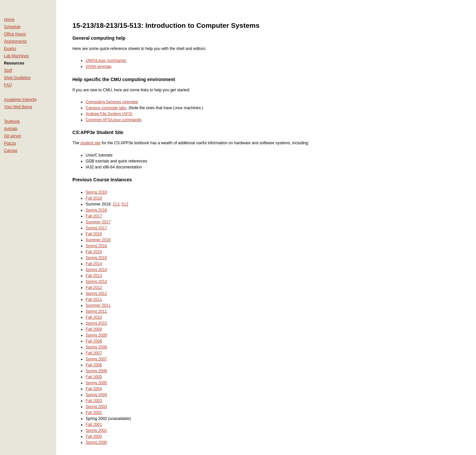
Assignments (15, 41)
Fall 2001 (94, 425)
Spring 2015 (96, 258)
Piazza (10, 143)
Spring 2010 (96, 323)
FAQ (8, 85)
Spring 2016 (96, 246)
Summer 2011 (98, 305)
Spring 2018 (96, 210)
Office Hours (15, 34)
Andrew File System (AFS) (109, 114)
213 (116, 204)
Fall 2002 (94, 413)
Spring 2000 (96, 442)
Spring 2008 (96, 347)
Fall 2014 (94, 264)
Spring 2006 (96, 371)
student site (90, 143)
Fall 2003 (94, 401)
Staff (8, 70)
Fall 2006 (94, 365)
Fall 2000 (94, 436)
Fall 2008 (94, 341)
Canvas (11, 151)
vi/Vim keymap (99, 67)
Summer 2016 (98, 240)
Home (9, 20)
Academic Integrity (20, 100)
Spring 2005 (96, 383)
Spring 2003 (96, 407)
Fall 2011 (94, 299)
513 (125, 204)
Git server (13, 136)
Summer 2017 (98, 222)
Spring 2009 (96, 335)
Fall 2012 (94, 288)
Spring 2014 (96, 270)
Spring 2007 (96, 359)
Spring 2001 (96, 431)
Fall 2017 (94, 216)
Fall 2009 (94, 329)
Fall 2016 (94, 234)
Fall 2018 (94, 198)
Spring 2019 (96, 192)
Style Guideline (17, 78)
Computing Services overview (112, 102)
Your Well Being (18, 107)
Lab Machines (16, 56)
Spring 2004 (96, 395)
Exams (10, 49)
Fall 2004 (94, 389)
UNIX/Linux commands (106, 61)
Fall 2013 (94, 276)
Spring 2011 (96, 311)
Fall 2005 (94, 377)
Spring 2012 (96, 294)
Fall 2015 (94, 252)
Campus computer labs (106, 108)
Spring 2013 (96, 282)
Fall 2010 (94, 317)
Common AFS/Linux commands (114, 120)
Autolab (11, 129)
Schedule (12, 27)
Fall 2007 (94, 353)
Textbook (12, 121)
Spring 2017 (96, 228)
